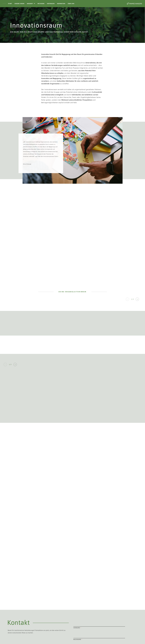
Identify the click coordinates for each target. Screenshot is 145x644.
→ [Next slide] (137, 299)
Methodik (41, 4)
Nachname (78, 639)
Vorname (77, 628)
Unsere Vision (19, 4)
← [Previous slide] (127, 299)
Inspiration (61, 4)
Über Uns (71, 4)
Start (10, 4)
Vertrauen (51, 4)
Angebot (30, 4)
